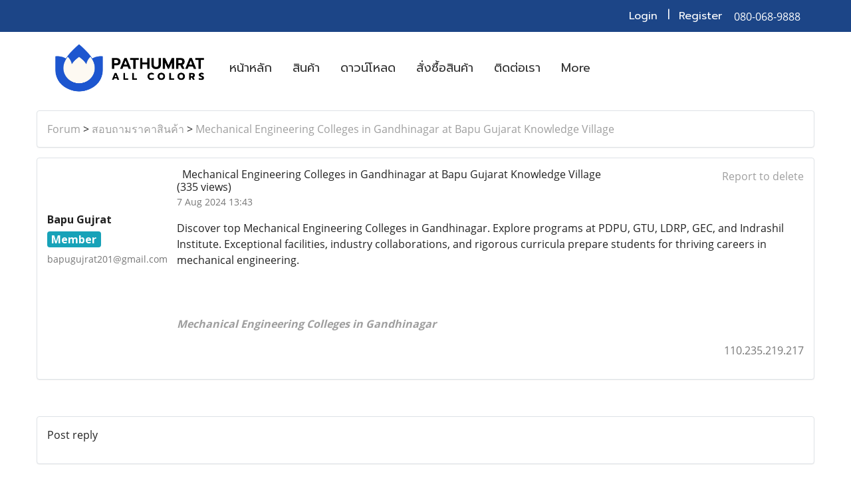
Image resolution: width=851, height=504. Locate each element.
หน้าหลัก (251, 68)
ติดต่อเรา (517, 68)
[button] (612, 68)
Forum (64, 129)
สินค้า (306, 68)
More (576, 68)
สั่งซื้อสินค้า (445, 68)
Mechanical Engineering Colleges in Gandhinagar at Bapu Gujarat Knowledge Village (405, 129)
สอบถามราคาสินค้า (138, 129)
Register (700, 16)
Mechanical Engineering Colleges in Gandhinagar (306, 324)
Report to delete (763, 176)
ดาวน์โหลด (368, 68)
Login (643, 16)
